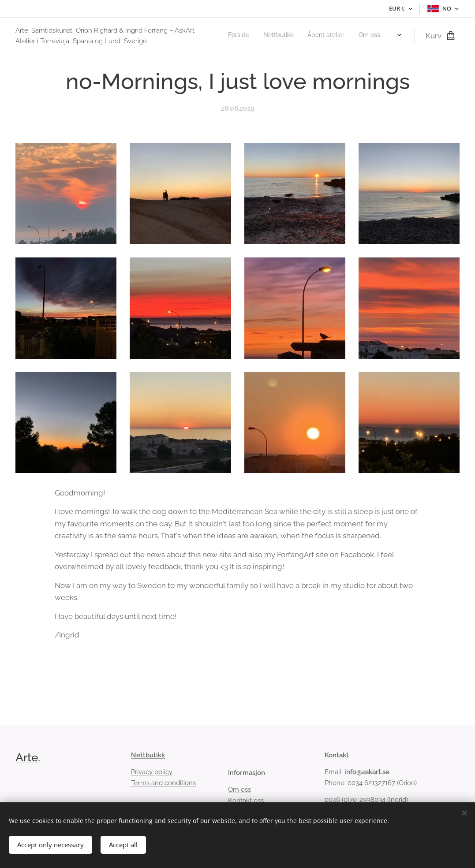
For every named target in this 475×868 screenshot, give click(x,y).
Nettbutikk (148, 755)
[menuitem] (331, 36)
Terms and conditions (163, 783)
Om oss (239, 790)
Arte (27, 757)
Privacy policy (152, 772)
